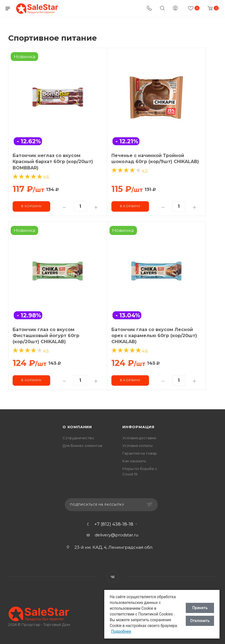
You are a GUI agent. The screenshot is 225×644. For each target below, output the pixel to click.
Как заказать (134, 461)
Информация (138, 427)
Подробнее (121, 631)
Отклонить (200, 621)
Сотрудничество (78, 438)
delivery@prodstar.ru (116, 535)
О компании (77, 427)
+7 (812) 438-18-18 (114, 524)
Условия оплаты (137, 446)
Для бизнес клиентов (82, 446)
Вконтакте (113, 577)
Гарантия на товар (140, 453)
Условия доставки (139, 438)
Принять (200, 608)
